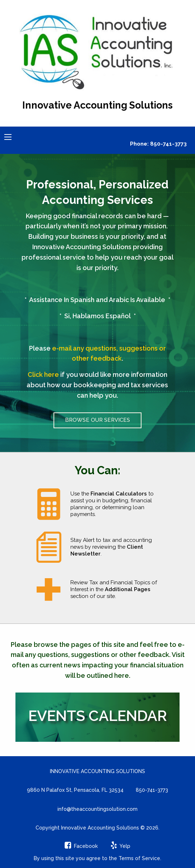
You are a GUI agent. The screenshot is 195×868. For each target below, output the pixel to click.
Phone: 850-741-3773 (158, 144)
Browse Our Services (98, 420)
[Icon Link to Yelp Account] (120, 846)
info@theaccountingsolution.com (98, 809)
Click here (43, 374)
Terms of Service (139, 858)
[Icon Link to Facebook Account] (81, 846)
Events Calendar (98, 716)
